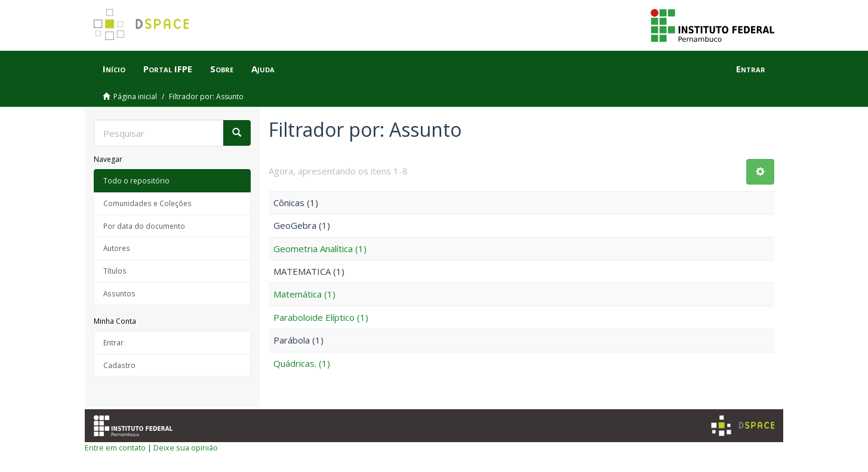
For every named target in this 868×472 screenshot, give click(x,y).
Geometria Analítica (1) (320, 249)
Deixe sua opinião (186, 448)
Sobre (222, 69)
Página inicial (135, 96)
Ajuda (263, 69)
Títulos (115, 271)
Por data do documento (144, 226)
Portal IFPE (168, 69)
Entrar (113, 342)
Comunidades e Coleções (147, 203)
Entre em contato (115, 448)
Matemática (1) (304, 294)
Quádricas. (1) (302, 363)
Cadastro (119, 365)
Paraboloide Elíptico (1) (321, 317)
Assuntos (119, 293)
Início (114, 69)
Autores (117, 248)
